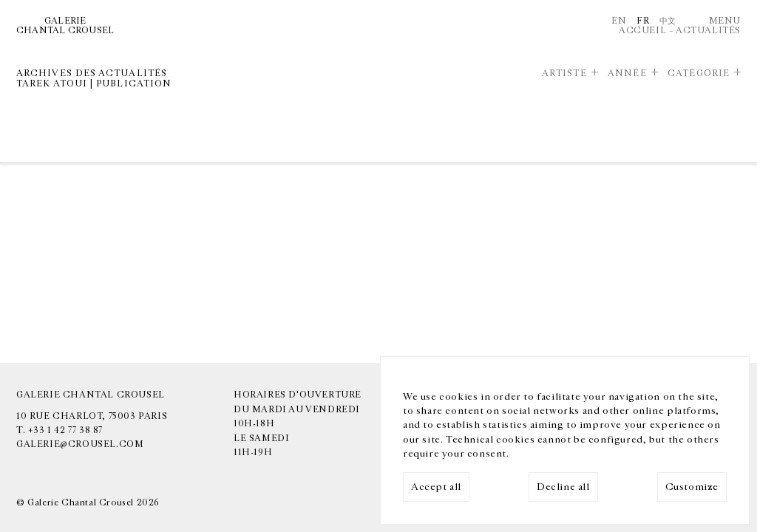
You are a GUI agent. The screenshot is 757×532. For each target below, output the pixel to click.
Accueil (642, 30)
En (619, 21)
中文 (668, 21)
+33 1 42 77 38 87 (65, 430)
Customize (692, 487)
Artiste (564, 73)
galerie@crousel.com (80, 444)
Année (627, 73)
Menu (725, 21)
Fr (643, 21)
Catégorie (699, 73)
